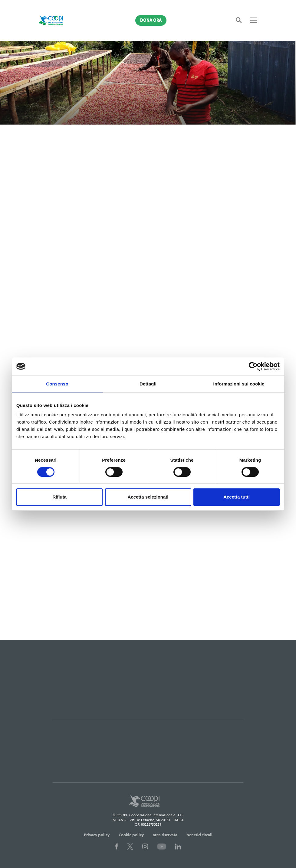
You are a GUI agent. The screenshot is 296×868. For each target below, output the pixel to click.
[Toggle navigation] (254, 20)
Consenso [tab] (57, 384)
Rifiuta (59, 497)
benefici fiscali (199, 835)
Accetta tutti (237, 497)
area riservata (165, 835)
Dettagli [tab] (148, 384)
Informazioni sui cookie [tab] (239, 384)
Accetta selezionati (148, 497)
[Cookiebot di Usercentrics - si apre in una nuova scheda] (253, 366)
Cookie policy (131, 835)
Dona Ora (151, 20)
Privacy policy (97, 835)
